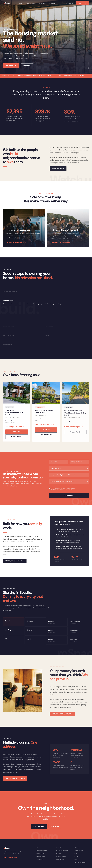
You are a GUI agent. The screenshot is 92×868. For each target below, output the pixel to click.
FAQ (76, 860)
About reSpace (79, 851)
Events (76, 857)
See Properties (82, 3)
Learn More (17, 434)
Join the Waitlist (11, 66)
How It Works (31, 3)
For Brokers (52, 3)
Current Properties (42, 851)
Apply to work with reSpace (15, 781)
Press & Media (60, 860)
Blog (76, 854)
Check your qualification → (15, 563)
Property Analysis (61, 857)
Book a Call (27, 66)
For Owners (42, 3)
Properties (21, 3)
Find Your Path (41, 857)
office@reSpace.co (80, 863)
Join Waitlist (69, 3)
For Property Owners (62, 851)
